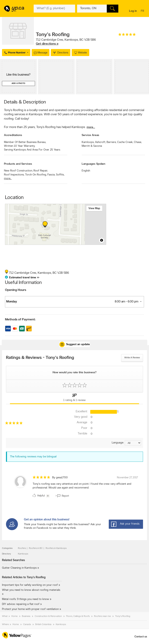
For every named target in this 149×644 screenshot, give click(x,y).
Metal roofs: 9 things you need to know (25, 599)
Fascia (51, 175)
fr (143, 11)
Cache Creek (125, 142)
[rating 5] (127, 35)
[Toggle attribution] (102, 240)
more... (91, 127)
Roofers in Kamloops (56, 548)
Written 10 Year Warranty (20, 146)
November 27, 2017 (127, 478)
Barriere (111, 142)
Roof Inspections (14, 175)
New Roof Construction (18, 171)
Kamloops (88, 142)
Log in (133, 11)
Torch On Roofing (36, 175)
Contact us (141, 637)
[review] (74, 487)
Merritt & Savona (92, 146)
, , (66, 42)
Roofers (22, 548)
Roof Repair (41, 171)
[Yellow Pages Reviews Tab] (74, 398)
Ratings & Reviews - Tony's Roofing (40, 358)
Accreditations (13, 135)
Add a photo (18, 83)
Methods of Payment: (20, 320)
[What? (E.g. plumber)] (54, 9)
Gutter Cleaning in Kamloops (19, 568)
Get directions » (47, 44)
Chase (138, 142)
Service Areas (90, 135)
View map (94, 208)
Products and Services (18, 164)
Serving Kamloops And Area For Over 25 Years (32, 150)
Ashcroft (100, 142)
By (60, 478)
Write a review (132, 358)
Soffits (60, 175)
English (86, 171)
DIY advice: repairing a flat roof (21, 604)
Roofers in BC (36, 548)
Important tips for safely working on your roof (30, 585)
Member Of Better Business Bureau (25, 142)
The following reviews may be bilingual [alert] (33, 457)
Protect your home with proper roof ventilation (30, 609)
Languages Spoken (94, 164)
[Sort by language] (133, 443)
